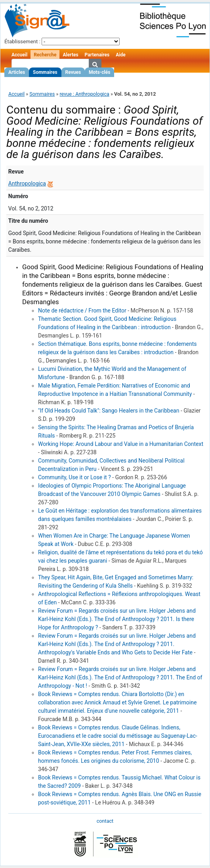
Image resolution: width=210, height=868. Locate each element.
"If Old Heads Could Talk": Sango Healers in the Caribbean (109, 411)
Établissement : (22, 41)
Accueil (19, 55)
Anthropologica (27, 183)
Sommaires (45, 72)
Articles (17, 72)
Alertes (70, 55)
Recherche (45, 55)
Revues (73, 72)
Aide (120, 55)
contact (105, 821)
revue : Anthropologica (84, 94)
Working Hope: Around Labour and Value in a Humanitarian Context (121, 444)
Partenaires (97, 55)
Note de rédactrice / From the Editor (82, 311)
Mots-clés (99, 72)
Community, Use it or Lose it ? (74, 477)
